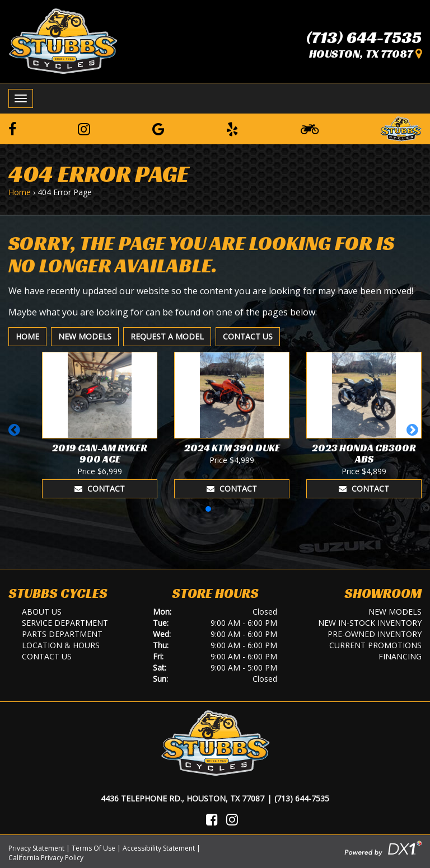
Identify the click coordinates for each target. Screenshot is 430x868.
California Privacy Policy (46, 858)
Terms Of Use (94, 848)
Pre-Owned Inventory (375, 634)
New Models (85, 336)
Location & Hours (61, 645)
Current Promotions (375, 645)
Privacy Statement (36, 848)
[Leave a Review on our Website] (401, 127)
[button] (16, 435)
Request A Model (167, 336)
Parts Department (62, 634)
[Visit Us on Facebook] (212, 819)
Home (20, 192)
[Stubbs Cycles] (63, 40)
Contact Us (248, 336)
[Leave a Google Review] (158, 129)
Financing (400, 656)
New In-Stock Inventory (370, 623)
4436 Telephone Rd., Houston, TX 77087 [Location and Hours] (183, 798)
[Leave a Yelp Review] (232, 129)
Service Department (65, 623)
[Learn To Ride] (310, 129)
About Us (42, 612)
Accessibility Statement (159, 848)
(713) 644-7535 (364, 37)
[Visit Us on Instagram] (232, 819)
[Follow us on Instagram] (84, 129)
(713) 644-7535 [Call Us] (302, 798)
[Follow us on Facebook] (12, 129)
